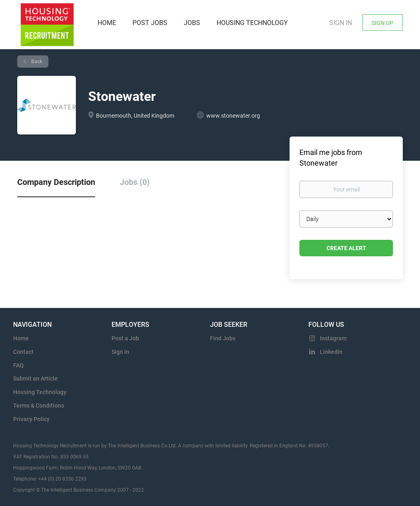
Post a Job (125, 338)
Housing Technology (40, 392)
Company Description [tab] (56, 182)
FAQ (18, 365)
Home (21, 338)
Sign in (341, 23)
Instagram (333, 338)
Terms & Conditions (39, 406)
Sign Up (382, 23)
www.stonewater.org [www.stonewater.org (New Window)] (233, 116)
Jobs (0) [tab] (135, 182)
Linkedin (331, 352)
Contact (23, 352)
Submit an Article (35, 378)
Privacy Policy (31, 419)
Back (36, 62)
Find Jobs (223, 338)
